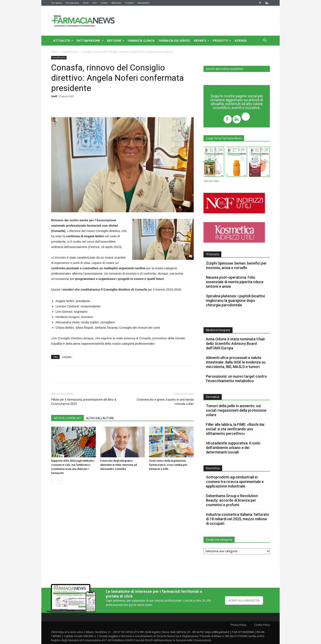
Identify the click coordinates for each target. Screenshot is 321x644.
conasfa (67, 357)
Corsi (86, 3)
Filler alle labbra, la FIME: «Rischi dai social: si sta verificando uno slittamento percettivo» (235, 429)
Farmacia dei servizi (174, 40)
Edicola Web (211, 181)
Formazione (72, 3)
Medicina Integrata (218, 330)
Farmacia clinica (141, 40)
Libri (95, 3)
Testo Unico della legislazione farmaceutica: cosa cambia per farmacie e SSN (168, 465)
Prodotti (222, 40)
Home (55, 52)
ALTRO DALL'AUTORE (100, 418)
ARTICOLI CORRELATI (67, 418)
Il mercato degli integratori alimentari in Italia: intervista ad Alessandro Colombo (119, 465)
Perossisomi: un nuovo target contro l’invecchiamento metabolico (236, 379)
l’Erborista (212, 254)
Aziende (241, 40)
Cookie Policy (262, 625)
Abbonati (116, 3)
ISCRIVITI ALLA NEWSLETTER (244, 600)
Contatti (129, 3)
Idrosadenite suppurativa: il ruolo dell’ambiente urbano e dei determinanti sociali (233, 448)
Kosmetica (213, 468)
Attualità (63, 40)
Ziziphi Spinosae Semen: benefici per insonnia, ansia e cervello (236, 265)
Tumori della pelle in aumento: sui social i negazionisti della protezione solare (236, 410)
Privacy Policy (238, 625)
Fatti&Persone (90, 40)
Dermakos (213, 397)
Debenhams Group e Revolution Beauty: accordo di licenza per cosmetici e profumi (232, 500)
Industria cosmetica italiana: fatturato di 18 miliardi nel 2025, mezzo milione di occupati (238, 519)
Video (104, 3)
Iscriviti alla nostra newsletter (225, 69)
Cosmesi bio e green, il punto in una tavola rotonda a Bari (165, 402)
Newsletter (144, 3)
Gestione (116, 40)
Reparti (202, 40)
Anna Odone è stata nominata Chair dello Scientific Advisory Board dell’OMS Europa (236, 344)
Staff (54, 96)
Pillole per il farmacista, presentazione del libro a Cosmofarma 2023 (84, 402)
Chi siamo (57, 3)
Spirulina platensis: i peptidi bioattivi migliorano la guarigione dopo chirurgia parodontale (235, 300)
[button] (265, 41)
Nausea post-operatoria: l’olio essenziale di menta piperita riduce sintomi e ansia (235, 282)
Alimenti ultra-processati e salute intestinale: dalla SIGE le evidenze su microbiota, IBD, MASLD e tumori (236, 362)
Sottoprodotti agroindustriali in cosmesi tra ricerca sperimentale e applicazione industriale (235, 482)
